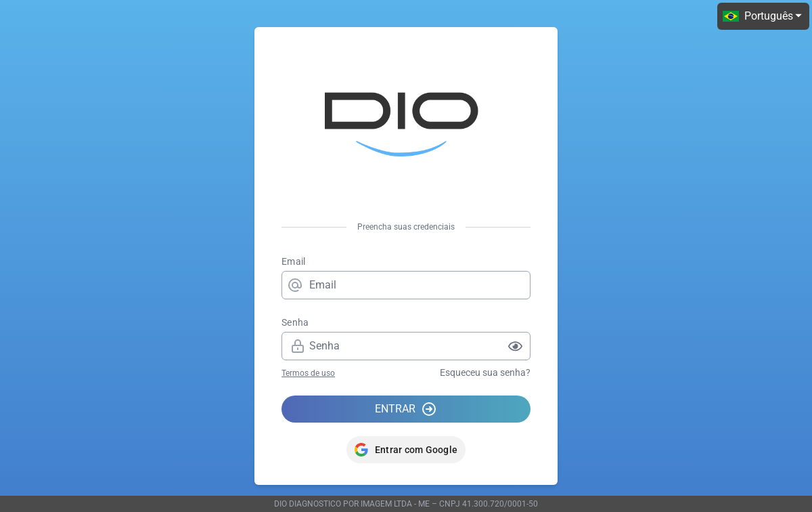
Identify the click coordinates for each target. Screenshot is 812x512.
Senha (295, 322)
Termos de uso (308, 373)
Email (294, 261)
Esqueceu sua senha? (485, 372)
